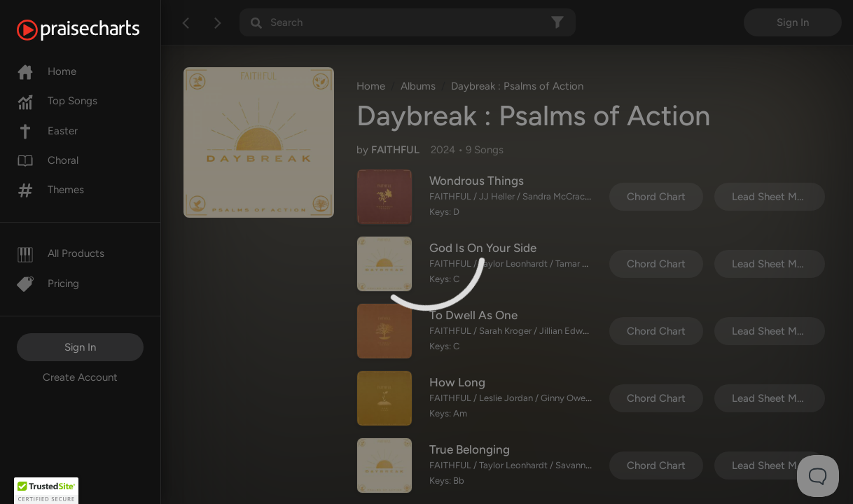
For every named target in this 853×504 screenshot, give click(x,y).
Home (47, 71)
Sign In (80, 347)
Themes (50, 190)
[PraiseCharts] (96, 30)
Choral (48, 160)
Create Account (80, 377)
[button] (46, 491)
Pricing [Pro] (48, 283)
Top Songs (57, 101)
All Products (61, 253)
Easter (47, 131)
